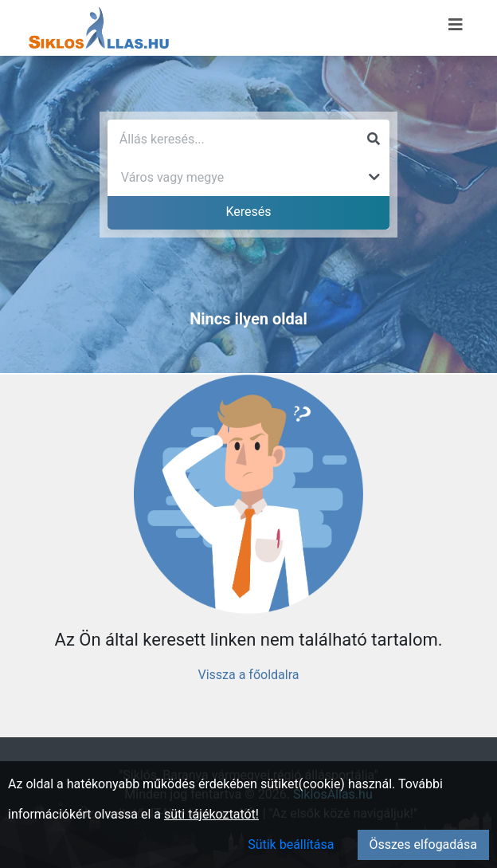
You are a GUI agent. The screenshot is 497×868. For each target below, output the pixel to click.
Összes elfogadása (423, 844)
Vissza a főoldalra (248, 675)
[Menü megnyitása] (456, 25)
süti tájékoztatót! (211, 814)
